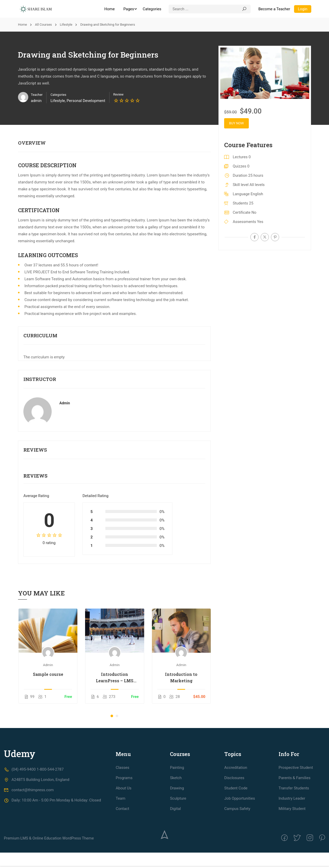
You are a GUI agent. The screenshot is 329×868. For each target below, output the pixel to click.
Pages (129, 9)
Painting (177, 801)
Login (302, 9)
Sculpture (178, 832)
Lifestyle (66, 25)
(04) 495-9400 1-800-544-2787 (34, 803)
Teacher (37, 95)
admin (65, 403)
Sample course (48, 674)
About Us (124, 822)
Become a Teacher (274, 9)
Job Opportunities (240, 832)
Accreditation (236, 801)
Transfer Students (294, 822)
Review (118, 95)
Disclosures (234, 811)
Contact (122, 842)
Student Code (236, 822)
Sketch (176, 811)
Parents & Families (295, 811)
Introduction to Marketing (181, 677)
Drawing (177, 822)
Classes (122, 801)
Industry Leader (292, 832)
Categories (152, 9)
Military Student (292, 842)
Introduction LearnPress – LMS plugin (115, 678)
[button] (112, 716)
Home (109, 9)
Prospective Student (296, 801)
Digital (175, 842)
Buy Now (238, 123)
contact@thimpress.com (29, 823)
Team (121, 832)
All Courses (43, 25)
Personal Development (86, 101)
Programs (124, 811)
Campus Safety (237, 842)
